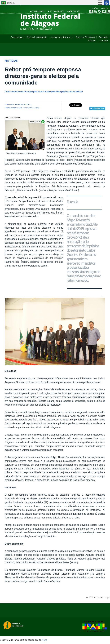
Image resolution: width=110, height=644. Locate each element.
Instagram (100, 11)
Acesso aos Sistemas (61, 37)
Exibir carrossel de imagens (37, 122)
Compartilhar (99, 108)
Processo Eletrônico (85, 37)
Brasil (11, 3)
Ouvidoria (103, 37)
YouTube (95, 11)
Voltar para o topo (100, 597)
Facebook (91, 11)
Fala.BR (92, 41)
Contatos (104, 41)
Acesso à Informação (37, 37)
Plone (44, 640)
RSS (108, 11)
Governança (17, 37)
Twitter (104, 11)
